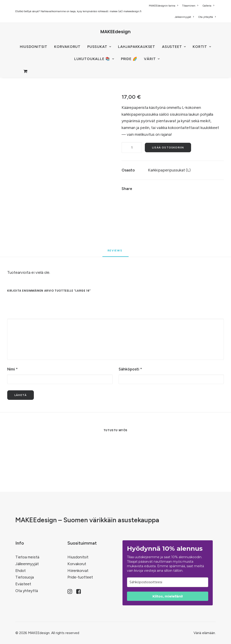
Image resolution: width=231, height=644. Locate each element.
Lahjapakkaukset (137, 47)
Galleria (208, 6)
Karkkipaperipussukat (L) (169, 170)
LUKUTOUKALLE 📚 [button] (94, 59)
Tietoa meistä (27, 557)
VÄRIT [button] (152, 59)
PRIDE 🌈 (129, 59)
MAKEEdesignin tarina (163, 6)
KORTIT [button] (202, 47)
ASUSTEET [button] (174, 47)
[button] (70, 592)
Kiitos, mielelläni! (168, 596)
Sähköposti (130, 369)
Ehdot (21, 571)
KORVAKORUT (67, 47)
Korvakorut (77, 564)
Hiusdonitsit (78, 557)
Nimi (12, 369)
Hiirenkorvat (78, 571)
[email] (168, 582)
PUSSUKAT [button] (99, 47)
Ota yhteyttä (207, 17)
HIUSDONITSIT (34, 47)
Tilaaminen (190, 6)
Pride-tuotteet (80, 577)
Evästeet (23, 584)
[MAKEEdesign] (115, 32)
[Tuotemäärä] (132, 148)
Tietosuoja (25, 577)
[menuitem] (164, 6)
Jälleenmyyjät (184, 17)
